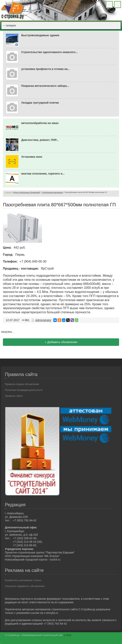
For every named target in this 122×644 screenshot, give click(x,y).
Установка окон (32, 157)
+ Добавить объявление (61, 342)
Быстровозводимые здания (40, 35)
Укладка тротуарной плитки (40, 103)
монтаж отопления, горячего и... (43, 174)
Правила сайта (14, 396)
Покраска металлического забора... (45, 86)
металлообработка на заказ (40, 123)
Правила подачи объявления (22, 384)
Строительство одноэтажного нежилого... (49, 52)
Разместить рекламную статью (23, 580)
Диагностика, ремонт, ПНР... (40, 140)
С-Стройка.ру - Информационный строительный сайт (34, 635)
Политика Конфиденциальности (24, 390)
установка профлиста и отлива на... (45, 69)
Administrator (43, 320)
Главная (8, 192)
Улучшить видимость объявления (25, 586)
